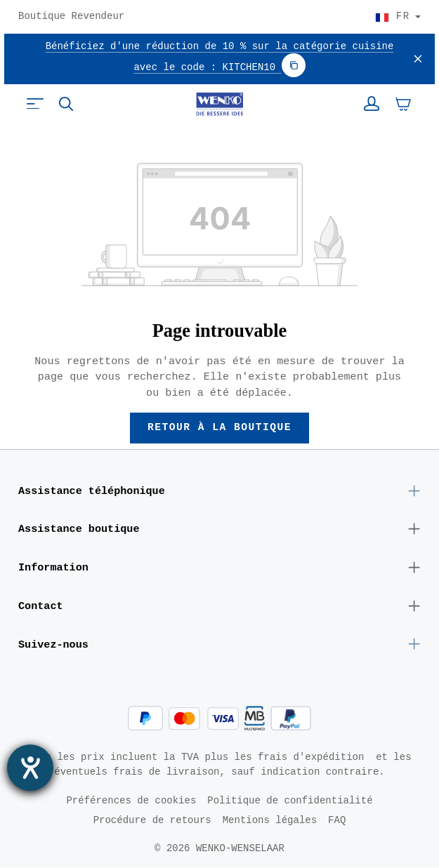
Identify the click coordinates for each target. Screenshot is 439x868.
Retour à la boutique (220, 428)
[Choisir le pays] (398, 17)
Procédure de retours (152, 821)
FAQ (337, 821)
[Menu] (35, 104)
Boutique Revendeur (71, 17)
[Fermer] (418, 59)
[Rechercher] (66, 104)
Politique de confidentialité (290, 801)
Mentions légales (270, 821)
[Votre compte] (372, 104)
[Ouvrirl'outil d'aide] (30, 768)
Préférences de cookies (131, 801)
